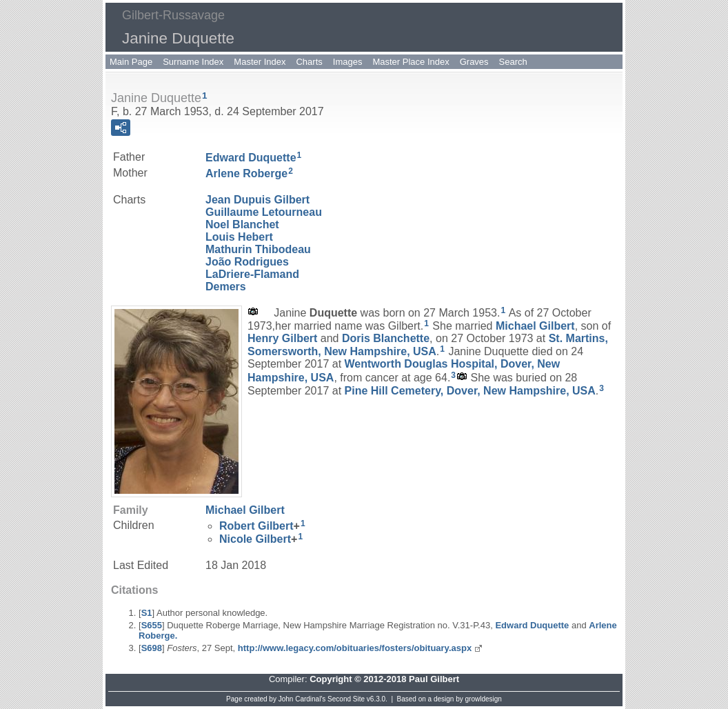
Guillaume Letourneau (264, 212)
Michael (535, 326)
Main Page (131, 62)
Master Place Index (411, 62)
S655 (152, 625)
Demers (226, 287)
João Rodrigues (247, 262)
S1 (147, 613)
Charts (309, 62)
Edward (251, 158)
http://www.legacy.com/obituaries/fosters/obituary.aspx (355, 648)
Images (348, 62)
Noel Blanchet (242, 224)
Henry (282, 338)
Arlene (246, 173)
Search (513, 62)
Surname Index (193, 62)
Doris (386, 338)
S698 (152, 648)
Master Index (260, 62)
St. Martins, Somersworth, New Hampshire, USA (428, 345)
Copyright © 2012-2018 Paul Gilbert (384, 679)
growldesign (484, 699)
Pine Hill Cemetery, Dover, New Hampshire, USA (470, 390)
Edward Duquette (532, 625)
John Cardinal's (302, 699)
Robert (256, 526)
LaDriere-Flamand (252, 274)
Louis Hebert (239, 237)
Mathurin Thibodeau (258, 249)
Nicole (255, 539)
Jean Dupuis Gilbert (257, 200)
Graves (474, 62)
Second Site (346, 699)
